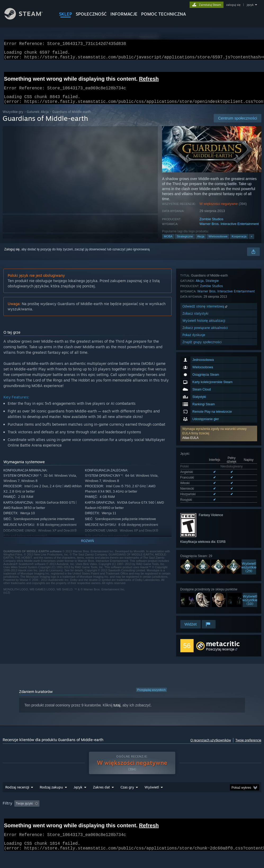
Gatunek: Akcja (38, 118)
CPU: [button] (8, 818)
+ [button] (252, 243)
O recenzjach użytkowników (211, 740)
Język (78, 795)
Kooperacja (239, 243)
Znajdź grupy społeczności (202, 606)
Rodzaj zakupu (51, 795)
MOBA (168, 243)
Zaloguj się (12, 256)
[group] (132, 815)
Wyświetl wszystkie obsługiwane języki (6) (210, 417)
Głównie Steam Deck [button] (185, 811)
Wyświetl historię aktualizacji (204, 584)
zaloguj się (233, 5)
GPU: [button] (26, 818)
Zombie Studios (211, 225)
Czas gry (127, 795)
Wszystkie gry (13, 118)
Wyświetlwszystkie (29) (249, 484)
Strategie (212, 545)
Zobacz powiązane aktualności (205, 592)
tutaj (117, 705)
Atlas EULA (191, 361)
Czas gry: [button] (153, 811)
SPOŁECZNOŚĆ (91, 14)
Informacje (124, 14)
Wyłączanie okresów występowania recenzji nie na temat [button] (96, 811)
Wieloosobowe (218, 243)
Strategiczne (185, 243)
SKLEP (66, 14)
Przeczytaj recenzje (220, 649)
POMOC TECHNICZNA (164, 14)
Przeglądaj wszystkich (151, 690)
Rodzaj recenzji (17, 795)
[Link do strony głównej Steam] (28, 18)
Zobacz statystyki (195, 577)
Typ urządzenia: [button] (51, 818)
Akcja (201, 243)
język (250, 5)
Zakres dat (101, 795)
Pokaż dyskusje (194, 599)
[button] (219, 356)
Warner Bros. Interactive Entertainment (229, 230)
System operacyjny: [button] (224, 811)
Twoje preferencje (248, 740)
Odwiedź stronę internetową (205, 570)
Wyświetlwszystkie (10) (250, 517)
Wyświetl (152, 795)
